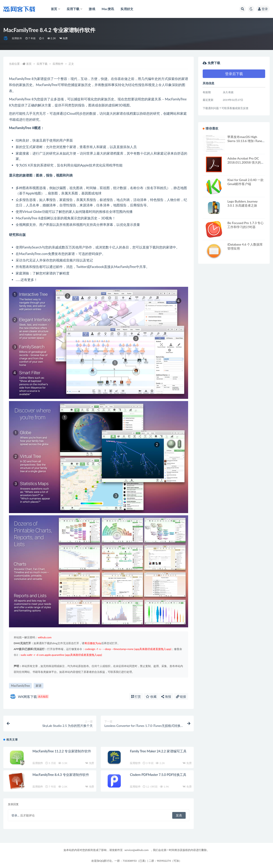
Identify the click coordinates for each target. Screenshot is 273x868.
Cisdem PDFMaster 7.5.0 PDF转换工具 (158, 775)
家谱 (39, 686)
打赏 (136, 696)
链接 (181, 696)
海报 (166, 696)
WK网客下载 (29, 696)
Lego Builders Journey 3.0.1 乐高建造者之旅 (242, 203)
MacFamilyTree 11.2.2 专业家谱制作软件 (62, 751)
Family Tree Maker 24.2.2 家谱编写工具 (158, 751)
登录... (15, 815)
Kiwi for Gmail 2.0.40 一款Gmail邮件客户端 (245, 182)
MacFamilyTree (20, 686)
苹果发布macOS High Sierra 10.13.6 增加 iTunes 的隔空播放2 (245, 141)
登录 (263, 9)
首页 (29, 64)
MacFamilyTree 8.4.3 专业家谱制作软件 (61, 775)
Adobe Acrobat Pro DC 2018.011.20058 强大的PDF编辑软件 (244, 162)
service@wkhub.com (137, 850)
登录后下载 (234, 74)
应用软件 (17, 38)
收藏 (151, 696)
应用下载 (42, 64)
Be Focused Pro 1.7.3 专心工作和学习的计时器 (245, 225)
